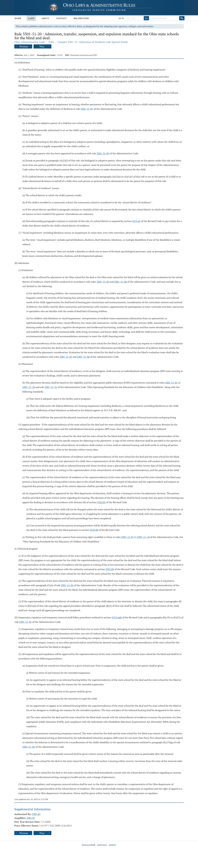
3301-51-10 (29, 387)
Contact (61, 18)
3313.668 (117, 617)
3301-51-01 (87, 109)
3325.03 (110, 569)
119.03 (59, 55)
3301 (51, 42)
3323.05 (101, 502)
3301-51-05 (103, 153)
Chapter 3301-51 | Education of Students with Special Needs (93, 42)
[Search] (182, 18)
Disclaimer (89, 845)
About (45, 18)
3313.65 (136, 221)
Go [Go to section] (146, 18)
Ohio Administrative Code (30, 42)
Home (18, 18)
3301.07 (36, 814)
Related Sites (81, 18)
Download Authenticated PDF (83, 55)
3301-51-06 (120, 282)
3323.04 (94, 530)
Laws (31, 18)
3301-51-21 (51, 387)
